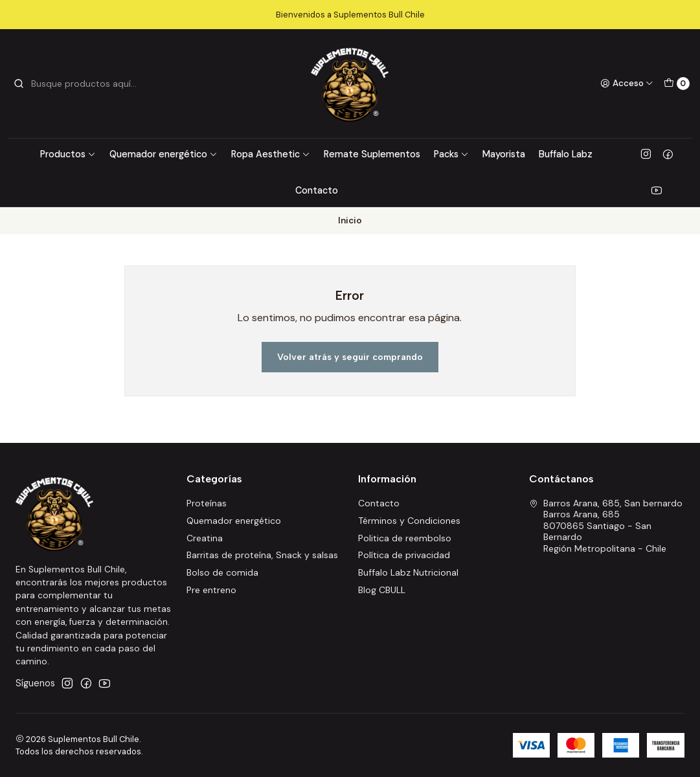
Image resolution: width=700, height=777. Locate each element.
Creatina (205, 538)
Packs (451, 154)
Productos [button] (68, 154)
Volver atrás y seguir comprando (350, 357)
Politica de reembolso (405, 538)
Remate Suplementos (372, 154)
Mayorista (504, 154)
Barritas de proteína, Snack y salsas (262, 555)
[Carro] (677, 84)
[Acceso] (627, 84)
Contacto (317, 190)
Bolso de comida (222, 572)
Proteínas (207, 503)
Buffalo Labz (566, 154)
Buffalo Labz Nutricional (408, 572)
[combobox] (79, 84)
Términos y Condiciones (409, 521)
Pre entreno (211, 590)
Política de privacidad (404, 555)
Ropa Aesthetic (271, 154)
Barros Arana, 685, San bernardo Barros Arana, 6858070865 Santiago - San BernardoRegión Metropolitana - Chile (606, 526)
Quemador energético (164, 154)
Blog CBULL (382, 590)
